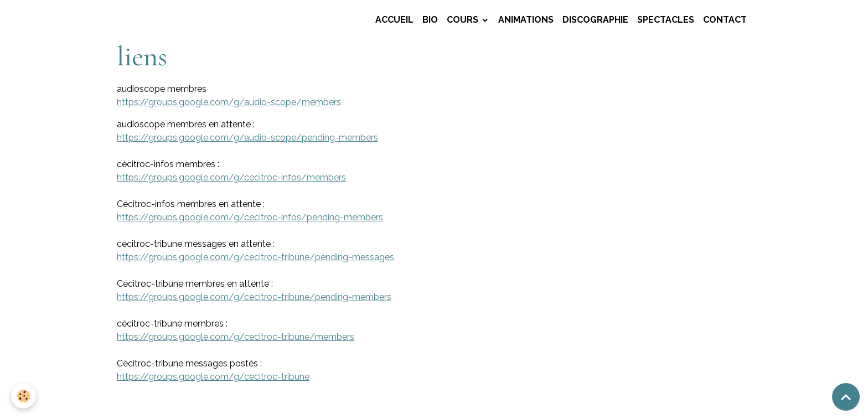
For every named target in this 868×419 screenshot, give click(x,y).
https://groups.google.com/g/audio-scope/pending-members (247, 138)
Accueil (394, 20)
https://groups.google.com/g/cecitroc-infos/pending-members (250, 217)
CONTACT (725, 20)
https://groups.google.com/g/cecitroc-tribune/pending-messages (255, 257)
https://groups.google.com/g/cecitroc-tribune (213, 377)
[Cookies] (24, 396)
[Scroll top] (846, 397)
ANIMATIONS (526, 20)
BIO (430, 20)
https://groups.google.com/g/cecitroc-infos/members (231, 177)
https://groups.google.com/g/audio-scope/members (229, 102)
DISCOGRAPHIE (595, 20)
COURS (464, 20)
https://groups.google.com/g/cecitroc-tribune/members (236, 337)
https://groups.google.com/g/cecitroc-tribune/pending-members (254, 297)
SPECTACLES (666, 20)
